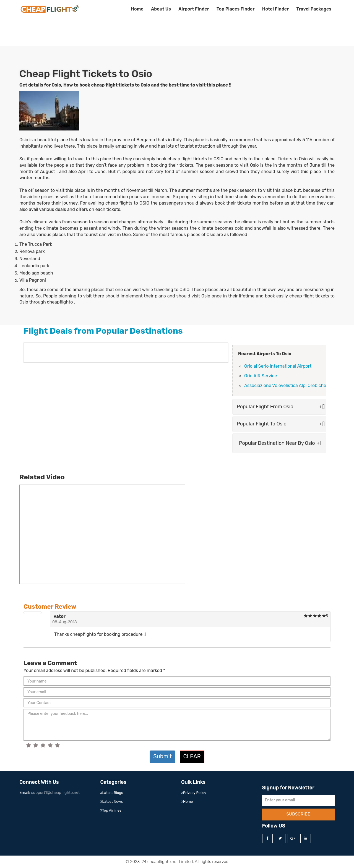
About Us (161, 9)
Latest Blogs (112, 793)
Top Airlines (111, 810)
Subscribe (298, 814)
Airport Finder (194, 9)
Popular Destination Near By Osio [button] (279, 443)
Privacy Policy (194, 793)
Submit (162, 756)
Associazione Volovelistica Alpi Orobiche (285, 385)
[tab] (279, 407)
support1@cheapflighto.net (55, 793)
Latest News (112, 802)
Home (137, 9)
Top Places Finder (235, 9)
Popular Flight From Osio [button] (279, 407)
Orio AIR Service (261, 376)
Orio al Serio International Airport (278, 366)
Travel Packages (314, 9)
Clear (192, 756)
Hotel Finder (275, 9)
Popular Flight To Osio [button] (279, 424)
